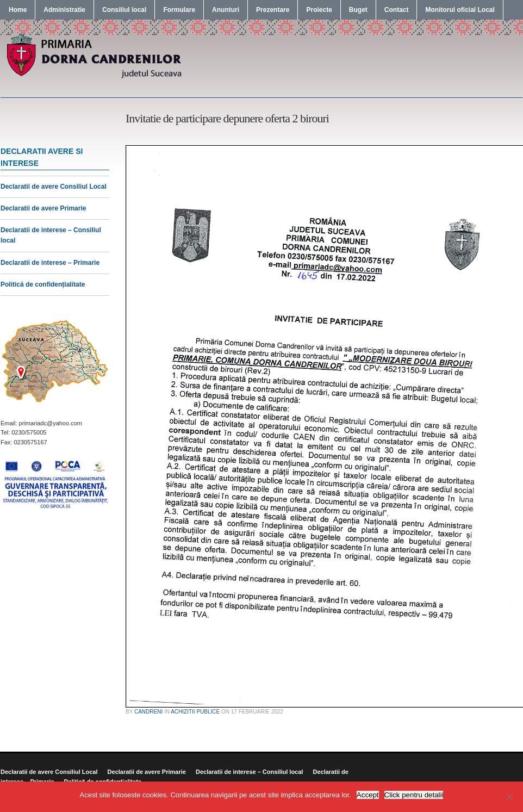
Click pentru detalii (414, 795)
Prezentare (273, 10)
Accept (368, 795)
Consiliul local (124, 10)
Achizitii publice (195, 712)
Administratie (64, 10)
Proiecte (319, 10)
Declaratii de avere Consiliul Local (54, 187)
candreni (148, 712)
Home (18, 10)
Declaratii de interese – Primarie (50, 263)
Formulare (179, 10)
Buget (358, 10)
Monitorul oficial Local (460, 10)
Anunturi (226, 10)
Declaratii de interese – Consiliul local (249, 772)
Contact (397, 10)
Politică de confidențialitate (43, 284)
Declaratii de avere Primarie (43, 208)
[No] (509, 797)
